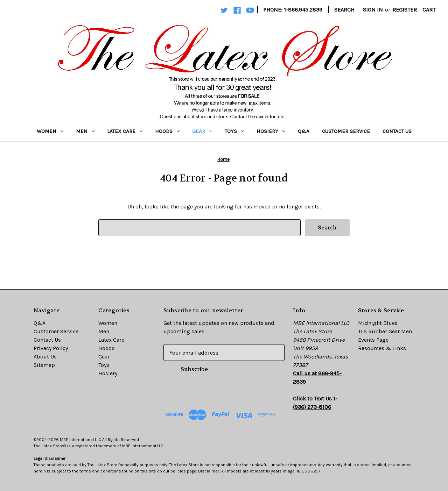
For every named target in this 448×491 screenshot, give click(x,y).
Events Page (373, 340)
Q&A (304, 131)
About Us (45, 357)
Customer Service (346, 131)
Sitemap (44, 365)
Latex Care (125, 131)
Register (405, 10)
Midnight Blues (378, 323)
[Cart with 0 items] (429, 10)
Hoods (167, 131)
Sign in (373, 10)
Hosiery (271, 131)
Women (50, 131)
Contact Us (397, 131)
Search (344, 10)
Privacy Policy (51, 348)
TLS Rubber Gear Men (385, 331)
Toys (234, 131)
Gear (202, 131)
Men (85, 131)
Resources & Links (382, 348)
